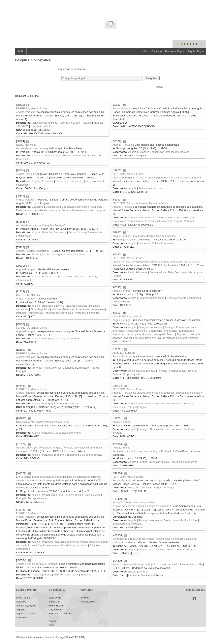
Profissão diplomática (87, 313)
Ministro (58, 575)
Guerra (171, 550)
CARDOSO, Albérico (28, 295)
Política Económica (163, 243)
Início (145, 51)
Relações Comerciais (54, 232)
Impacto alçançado (26, 606)
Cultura (117, 374)
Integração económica (141, 217)
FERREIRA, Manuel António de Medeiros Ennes (140, 203)
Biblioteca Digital (175, 51)
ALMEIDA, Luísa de (124, 353)
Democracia (35, 313)
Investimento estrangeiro (90, 309)
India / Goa (54, 602)
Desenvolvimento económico (79, 210)
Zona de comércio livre (169, 403)
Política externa (75, 276)
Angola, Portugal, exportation (33, 251)
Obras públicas (167, 338)
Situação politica (40, 309)
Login (21, 51)
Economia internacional (158, 221)
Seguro (181, 334)
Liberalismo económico (184, 462)
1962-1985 (22, 126)
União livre (191, 520)
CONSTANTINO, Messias (127, 316)
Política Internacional (178, 152)
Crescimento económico (69, 181)
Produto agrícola (57, 254)
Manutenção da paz (63, 309)
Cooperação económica (75, 207)
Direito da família (174, 520)
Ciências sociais (159, 462)
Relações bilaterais (53, 276)
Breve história (23, 598)
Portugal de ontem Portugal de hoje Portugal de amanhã (145, 564)
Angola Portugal (25, 174)
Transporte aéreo (38, 498)
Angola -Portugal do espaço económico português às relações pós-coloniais (156, 178)
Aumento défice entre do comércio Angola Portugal (142, 451)
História (36, 368)
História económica (42, 126)
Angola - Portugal (122, 145)
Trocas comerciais (136, 331)
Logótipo (20, 610)
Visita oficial (72, 575)
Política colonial (52, 368)
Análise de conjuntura (47, 210)
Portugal (87, 123)
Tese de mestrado (69, 123)
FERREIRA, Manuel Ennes (32, 108)
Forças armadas (187, 550)
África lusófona (137, 371)
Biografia (86, 575)
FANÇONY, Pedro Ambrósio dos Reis (134, 502)
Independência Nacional (183, 371)
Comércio (97, 207)
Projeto (85, 598)
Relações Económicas (151, 152)
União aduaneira (91, 542)
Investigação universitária (127, 524)
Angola (97, 123)
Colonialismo (158, 550)
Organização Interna (27, 614)
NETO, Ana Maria (26, 145)
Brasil (51, 625)
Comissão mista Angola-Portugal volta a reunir (43, 422)
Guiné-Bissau (93, 495)
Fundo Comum (77, 232)
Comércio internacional (169, 217)
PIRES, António (121, 448)
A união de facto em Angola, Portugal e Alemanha (141, 506)
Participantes (88, 602)
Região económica (48, 545)
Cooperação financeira (152, 298)
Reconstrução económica (58, 313)
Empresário (155, 331)
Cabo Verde (55, 598)
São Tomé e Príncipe (71, 495)
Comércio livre (158, 272)
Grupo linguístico (133, 374)
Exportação (38, 254)
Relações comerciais (180, 272)
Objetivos (21, 602)
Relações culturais (77, 306)
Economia (48, 181)
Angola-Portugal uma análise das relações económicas (144, 236)
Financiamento (25, 210)
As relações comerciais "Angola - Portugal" (41, 225)
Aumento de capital (154, 334)
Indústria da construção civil (140, 338)
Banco (171, 334)
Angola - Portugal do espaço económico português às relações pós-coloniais (156, 393)
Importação (171, 331)
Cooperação (53, 207)
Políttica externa (122, 302)
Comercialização (52, 155)
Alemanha (156, 520)
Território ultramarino (65, 455)
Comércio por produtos (74, 545)
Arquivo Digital (196, 51)
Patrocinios (22, 618)
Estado (132, 572)
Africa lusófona (77, 254)
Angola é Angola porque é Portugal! (36, 564)
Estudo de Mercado (74, 155)
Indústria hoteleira (188, 338)
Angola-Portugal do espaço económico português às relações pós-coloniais (156, 262)
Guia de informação (91, 455)
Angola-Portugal (25, 112)
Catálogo (157, 51)
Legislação (83, 368)
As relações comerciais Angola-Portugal (39, 148)
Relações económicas (44, 123)
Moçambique (49, 495)
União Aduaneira (138, 272)
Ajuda (159, 87)
